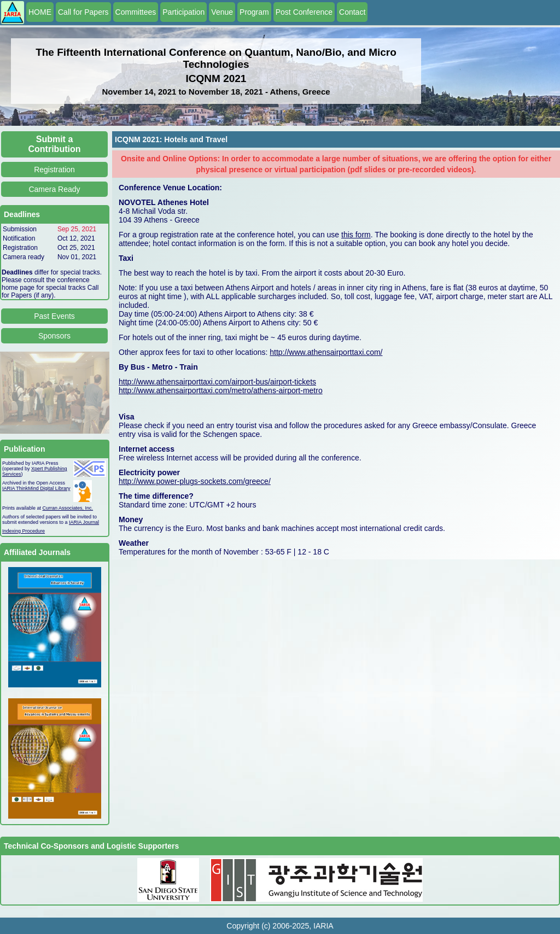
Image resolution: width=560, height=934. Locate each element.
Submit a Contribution (55, 144)
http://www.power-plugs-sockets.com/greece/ (195, 481)
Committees (136, 12)
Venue (222, 12)
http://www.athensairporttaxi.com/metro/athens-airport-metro (221, 390)
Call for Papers (83, 12)
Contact (352, 12)
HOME (40, 12)
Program (254, 12)
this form (356, 235)
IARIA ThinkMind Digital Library (36, 488)
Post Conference (304, 12)
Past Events (54, 316)
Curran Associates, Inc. (68, 508)
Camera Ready (54, 189)
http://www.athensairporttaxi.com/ (326, 352)
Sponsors (54, 336)
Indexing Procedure (24, 531)
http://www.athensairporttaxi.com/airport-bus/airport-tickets (217, 382)
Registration (54, 170)
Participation (183, 12)
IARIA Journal (84, 522)
